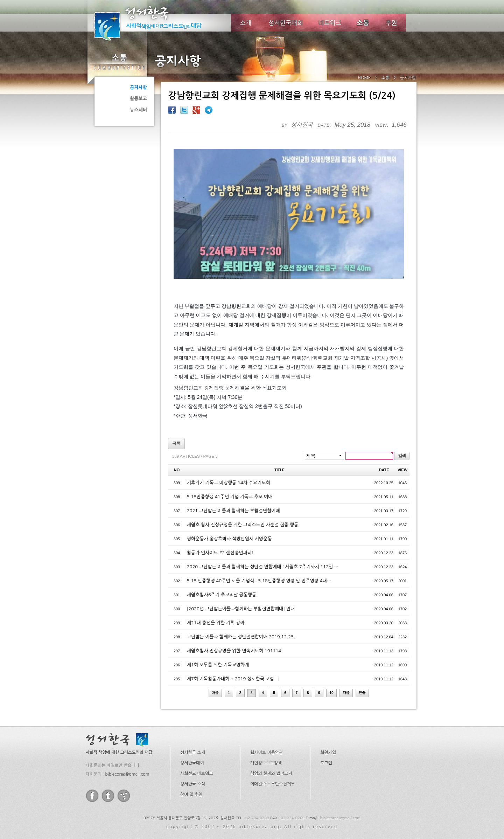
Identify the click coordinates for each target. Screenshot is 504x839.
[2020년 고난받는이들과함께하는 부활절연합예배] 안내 (241, 597)
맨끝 (362, 681)
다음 (346, 681)
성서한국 (157, 22)
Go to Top (11, 835)
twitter (108, 784)
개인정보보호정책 (266, 751)
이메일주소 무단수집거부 (272, 772)
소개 (246, 23)
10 (331, 681)
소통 (119, 62)
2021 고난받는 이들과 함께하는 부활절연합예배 (233, 499)
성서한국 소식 (193, 772)
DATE (384, 458)
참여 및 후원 (191, 783)
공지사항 (138, 87)
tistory (124, 784)
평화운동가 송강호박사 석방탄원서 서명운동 (229, 527)
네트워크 (330, 23)
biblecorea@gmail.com (127, 763)
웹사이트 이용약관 (267, 741)
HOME (364, 78)
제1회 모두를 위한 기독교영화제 (218, 653)
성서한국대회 (286, 23)
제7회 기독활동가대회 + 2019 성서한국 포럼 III (233, 667)
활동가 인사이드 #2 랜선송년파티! (220, 541)
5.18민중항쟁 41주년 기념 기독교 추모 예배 (230, 485)
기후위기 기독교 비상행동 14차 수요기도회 (229, 471)
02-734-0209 (293, 807)
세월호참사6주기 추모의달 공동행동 (222, 583)
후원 (391, 23)
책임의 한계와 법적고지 (271, 762)
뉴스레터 (138, 110)
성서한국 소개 (193, 741)
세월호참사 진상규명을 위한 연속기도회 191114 (234, 639)
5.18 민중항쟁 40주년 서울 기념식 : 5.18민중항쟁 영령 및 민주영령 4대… (259, 569)
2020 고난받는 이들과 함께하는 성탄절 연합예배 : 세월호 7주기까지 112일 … (263, 555)
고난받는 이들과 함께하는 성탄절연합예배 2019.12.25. (241, 625)
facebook (92, 784)
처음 (215, 681)
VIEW (402, 458)
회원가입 (328, 741)
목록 (176, 432)
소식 (363, 23)
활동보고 (138, 99)
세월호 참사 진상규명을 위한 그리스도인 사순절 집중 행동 (243, 513)
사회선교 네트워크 (197, 762)
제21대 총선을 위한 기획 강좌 (216, 611)
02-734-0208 (257, 807)
